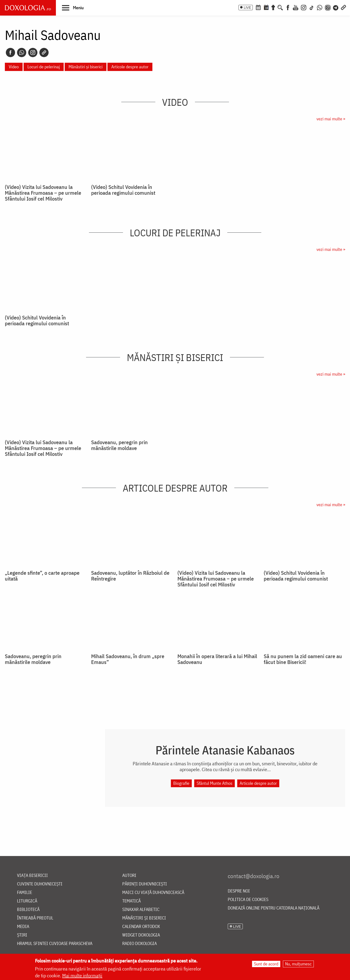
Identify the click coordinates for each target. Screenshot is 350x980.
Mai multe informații (82, 976)
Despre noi (239, 891)
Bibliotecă (28, 910)
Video (14, 67)
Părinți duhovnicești (145, 884)
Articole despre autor (130, 67)
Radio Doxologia (140, 944)
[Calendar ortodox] (258, 7)
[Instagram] (304, 7)
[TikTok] (312, 7)
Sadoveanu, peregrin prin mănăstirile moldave (119, 445)
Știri (22, 935)
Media (23, 927)
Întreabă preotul (35, 918)
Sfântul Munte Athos (214, 783)
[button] (73, 8)
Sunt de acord (266, 964)
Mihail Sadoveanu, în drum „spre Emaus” (128, 659)
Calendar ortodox (141, 927)
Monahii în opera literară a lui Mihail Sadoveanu (217, 659)
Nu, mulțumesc (298, 964)
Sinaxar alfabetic (141, 910)
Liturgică (27, 901)
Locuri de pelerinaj (44, 67)
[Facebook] (288, 7)
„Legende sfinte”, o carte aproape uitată (42, 576)
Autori (129, 876)
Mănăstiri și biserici (86, 67)
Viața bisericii (32, 876)
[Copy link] (44, 53)
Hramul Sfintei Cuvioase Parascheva (55, 944)
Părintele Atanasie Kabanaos (225, 750)
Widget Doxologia (141, 935)
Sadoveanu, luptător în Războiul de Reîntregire (130, 576)
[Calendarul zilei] (266, 7)
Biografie (181, 783)
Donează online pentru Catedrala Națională (274, 908)
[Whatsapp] (22, 53)
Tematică (131, 901)
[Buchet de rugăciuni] (273, 7)
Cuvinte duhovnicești (40, 884)
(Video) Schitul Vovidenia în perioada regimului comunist (123, 190)
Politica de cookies (248, 900)
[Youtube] (296, 7)
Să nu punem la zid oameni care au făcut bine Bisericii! (303, 659)
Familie (25, 893)
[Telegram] (336, 7)
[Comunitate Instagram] (328, 7)
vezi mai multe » (331, 119)
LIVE (247, 8)
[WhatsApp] (320, 7)
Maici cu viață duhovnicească (153, 893)
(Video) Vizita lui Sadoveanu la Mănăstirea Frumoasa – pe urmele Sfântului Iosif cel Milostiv (43, 193)
